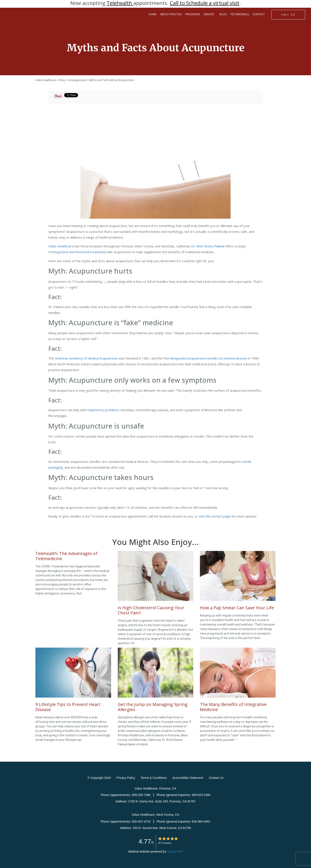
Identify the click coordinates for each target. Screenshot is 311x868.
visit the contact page (215, 516)
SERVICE (210, 14)
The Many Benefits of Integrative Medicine (233, 707)
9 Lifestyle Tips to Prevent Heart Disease (68, 707)
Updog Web (175, 851)
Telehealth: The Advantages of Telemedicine (66, 556)
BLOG (223, 14)
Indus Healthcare (61, 246)
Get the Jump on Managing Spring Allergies (153, 707)
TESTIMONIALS (240, 14)
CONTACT (259, 14)
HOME (153, 14)
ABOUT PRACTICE (171, 14)
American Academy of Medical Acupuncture (86, 358)
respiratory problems (103, 410)
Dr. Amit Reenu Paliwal (208, 246)
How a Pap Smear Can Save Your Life (237, 608)
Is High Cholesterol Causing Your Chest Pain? (151, 610)
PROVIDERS (193, 14)
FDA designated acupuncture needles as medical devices (205, 358)
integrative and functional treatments (80, 252)
